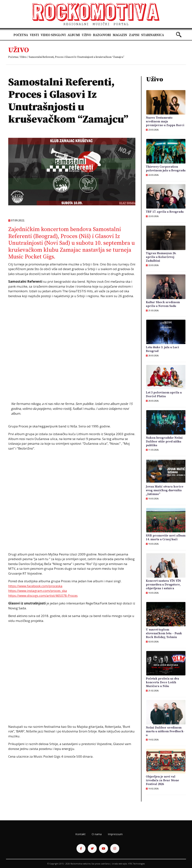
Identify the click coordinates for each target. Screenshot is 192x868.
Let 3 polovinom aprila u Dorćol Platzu (164, 394)
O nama (97, 834)
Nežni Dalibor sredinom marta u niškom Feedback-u (165, 731)
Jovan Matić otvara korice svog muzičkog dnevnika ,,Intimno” (165, 490)
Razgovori (102, 35)
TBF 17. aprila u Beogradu (165, 212)
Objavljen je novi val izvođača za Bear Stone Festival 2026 (162, 780)
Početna (21, 35)
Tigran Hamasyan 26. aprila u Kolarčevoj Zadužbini (161, 257)
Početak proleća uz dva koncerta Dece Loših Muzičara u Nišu (162, 682)
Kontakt (80, 834)
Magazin (120, 35)
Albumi (74, 35)
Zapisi (134, 35)
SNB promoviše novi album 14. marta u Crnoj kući (166, 537)
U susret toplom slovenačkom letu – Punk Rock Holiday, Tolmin (164, 633)
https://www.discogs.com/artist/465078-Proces (43, 596)
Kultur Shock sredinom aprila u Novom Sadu (163, 304)
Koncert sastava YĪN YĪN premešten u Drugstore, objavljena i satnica (163, 585)
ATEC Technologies (136, 864)
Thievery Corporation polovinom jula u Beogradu (166, 169)
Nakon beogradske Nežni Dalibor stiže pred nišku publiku (164, 442)
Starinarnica (153, 35)
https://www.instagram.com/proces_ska (38, 591)
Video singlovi (53, 35)
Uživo (86, 35)
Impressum (115, 834)
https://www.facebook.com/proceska (35, 586)
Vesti (34, 35)
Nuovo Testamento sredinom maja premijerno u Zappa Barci (165, 121)
